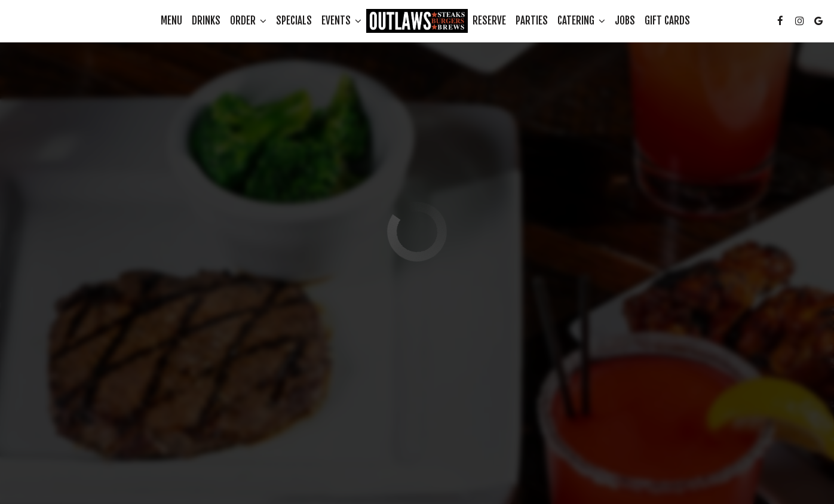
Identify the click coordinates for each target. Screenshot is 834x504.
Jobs (625, 21)
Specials (294, 21)
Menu (171, 21)
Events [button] (341, 21)
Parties (532, 21)
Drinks (206, 21)
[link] (417, 21)
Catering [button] (581, 21)
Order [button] (248, 21)
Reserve (489, 21)
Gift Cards (667, 21)
